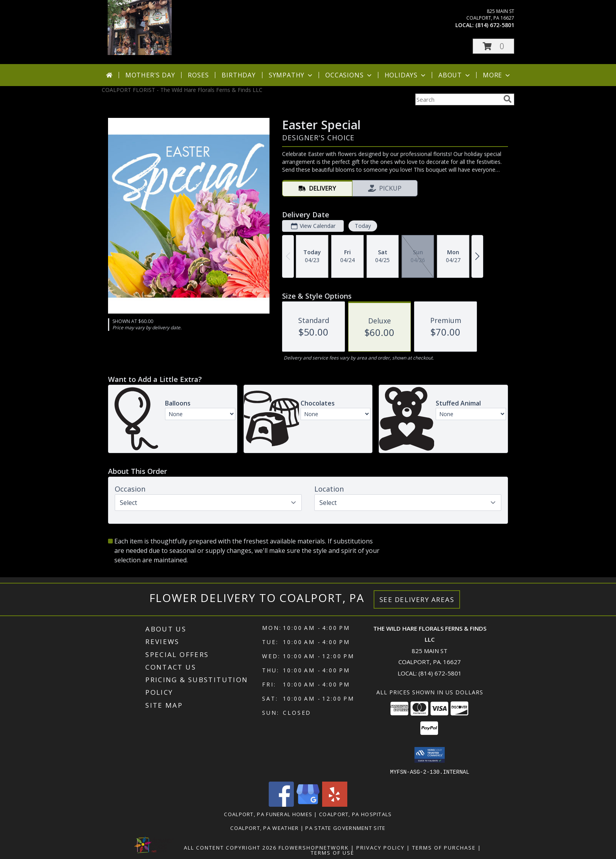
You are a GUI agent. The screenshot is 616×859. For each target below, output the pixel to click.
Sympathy (291, 75)
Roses (198, 75)
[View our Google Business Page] (308, 804)
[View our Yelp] (335, 804)
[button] (493, 46)
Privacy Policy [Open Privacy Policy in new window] (380, 847)
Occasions (349, 75)
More (497, 75)
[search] (508, 99)
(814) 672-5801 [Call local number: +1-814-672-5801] (495, 25)
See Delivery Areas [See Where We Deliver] (417, 599)
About (455, 75)
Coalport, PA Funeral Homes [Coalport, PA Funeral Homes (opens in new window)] (268, 814)
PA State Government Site (345, 828)
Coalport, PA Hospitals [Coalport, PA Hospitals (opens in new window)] (356, 814)
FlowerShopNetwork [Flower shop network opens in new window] (314, 847)
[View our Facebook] (281, 804)
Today (363, 226)
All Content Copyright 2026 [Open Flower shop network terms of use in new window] (230, 847)
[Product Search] (458, 99)
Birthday (238, 75)
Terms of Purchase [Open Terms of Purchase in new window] (444, 847)
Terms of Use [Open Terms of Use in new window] (333, 852)
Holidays (406, 75)
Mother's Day (150, 75)
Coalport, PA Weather (264, 828)
